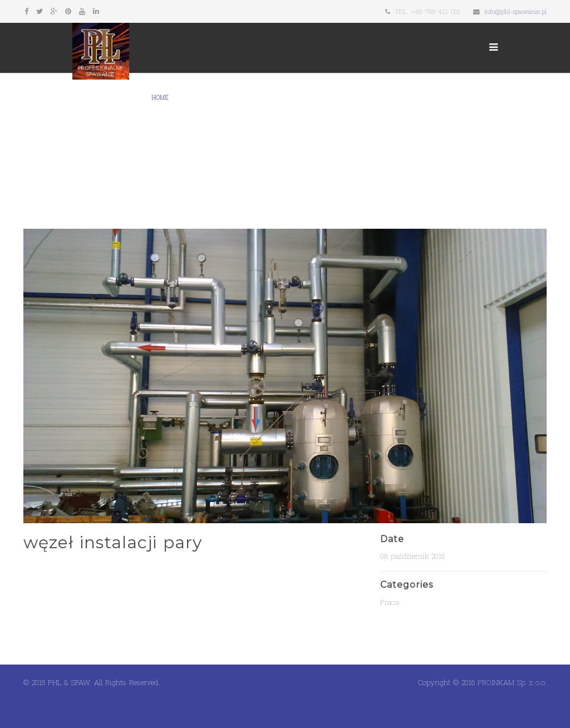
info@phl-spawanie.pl (515, 11)
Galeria (220, 98)
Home (160, 98)
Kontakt (285, 98)
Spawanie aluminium (184, 148)
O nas (188, 98)
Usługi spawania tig (341, 98)
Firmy (252, 98)
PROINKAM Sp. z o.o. (512, 682)
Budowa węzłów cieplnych (426, 98)
